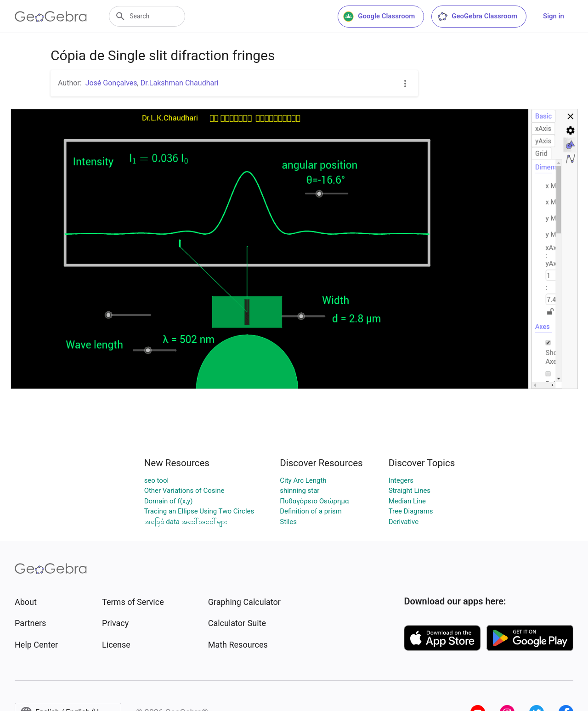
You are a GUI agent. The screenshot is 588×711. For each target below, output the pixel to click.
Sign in (554, 16)
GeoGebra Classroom (477, 17)
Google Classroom (379, 17)
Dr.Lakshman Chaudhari (180, 83)
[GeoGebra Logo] (51, 17)
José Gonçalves (111, 83)
